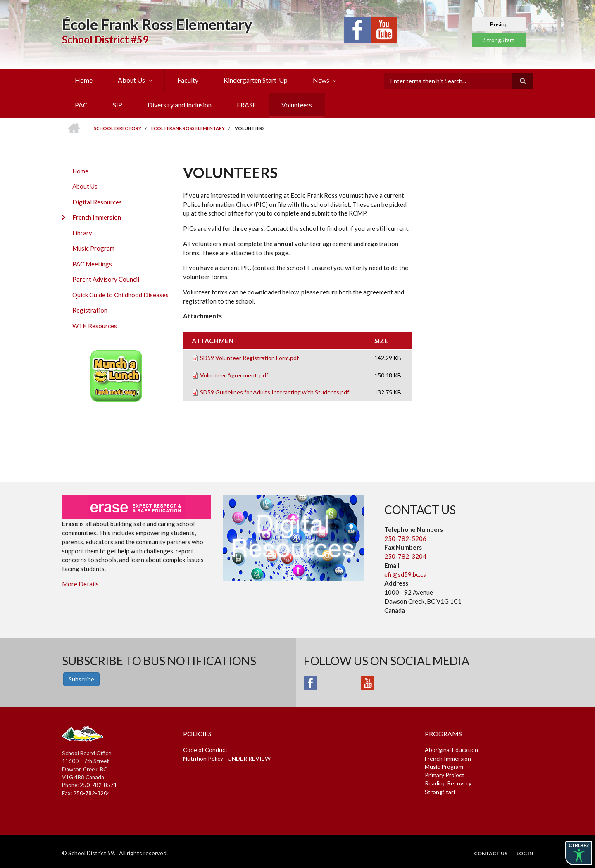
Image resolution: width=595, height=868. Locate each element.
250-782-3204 (405, 556)
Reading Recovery (448, 783)
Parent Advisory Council (106, 279)
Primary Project (445, 775)
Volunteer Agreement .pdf (234, 375)
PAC (81, 105)
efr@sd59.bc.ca (405, 574)
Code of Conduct (205, 750)
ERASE (246, 105)
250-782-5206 (405, 538)
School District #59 (105, 39)
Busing (499, 24)
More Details (80, 584)
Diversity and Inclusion (180, 105)
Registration (90, 310)
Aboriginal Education (451, 750)
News (321, 80)
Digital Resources (97, 202)
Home (84, 80)
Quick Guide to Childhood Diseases (120, 295)
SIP (118, 105)
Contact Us (491, 854)
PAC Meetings (92, 264)
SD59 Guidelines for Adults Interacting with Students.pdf (275, 392)
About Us (131, 80)
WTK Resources (95, 326)
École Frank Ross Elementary (157, 24)
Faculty (188, 80)
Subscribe (81, 679)
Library (82, 233)
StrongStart (499, 40)
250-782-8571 (98, 785)
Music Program (93, 248)
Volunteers (297, 105)
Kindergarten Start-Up (256, 80)
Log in (525, 854)
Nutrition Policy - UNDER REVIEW (227, 758)
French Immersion (97, 217)
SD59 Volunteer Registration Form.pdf (249, 358)
